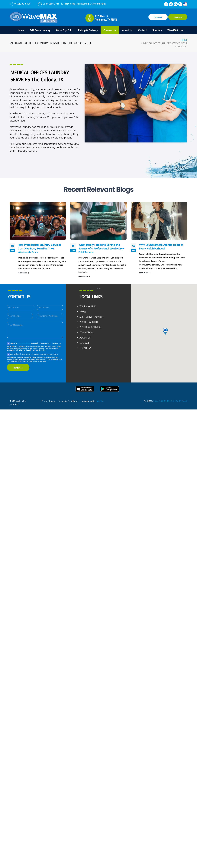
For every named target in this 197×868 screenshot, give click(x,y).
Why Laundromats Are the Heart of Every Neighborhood (161, 247)
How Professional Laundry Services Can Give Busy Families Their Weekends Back (40, 249)
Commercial (110, 30)
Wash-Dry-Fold (64, 30)
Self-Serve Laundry (40, 30)
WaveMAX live (88, 306)
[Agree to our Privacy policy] (8, 344)
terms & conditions (24, 343)
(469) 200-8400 (20, 4)
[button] (97, 288)
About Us (127, 30)
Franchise (158, 17)
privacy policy (48, 401)
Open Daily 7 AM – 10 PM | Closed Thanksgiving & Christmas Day (72, 4)
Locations (178, 17)
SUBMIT (18, 367)
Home (21, 30)
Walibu (100, 401)
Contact (142, 30)
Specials (157, 30)
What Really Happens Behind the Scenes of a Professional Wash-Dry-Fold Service (101, 249)
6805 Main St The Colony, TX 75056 (170, 401)
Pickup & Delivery (88, 30)
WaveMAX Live (175, 30)
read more (23, 273)
